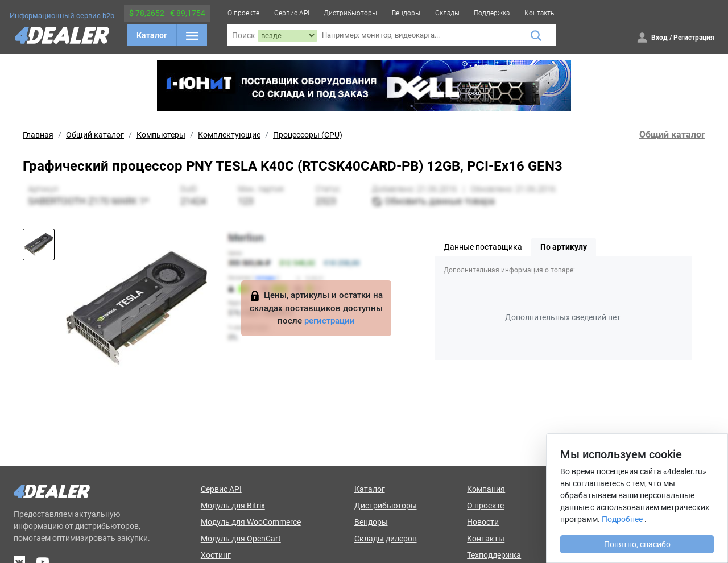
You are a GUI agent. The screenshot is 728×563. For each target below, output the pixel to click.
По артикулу (564, 247)
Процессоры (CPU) (308, 135)
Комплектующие (229, 135)
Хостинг (216, 555)
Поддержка (492, 13)
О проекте (243, 13)
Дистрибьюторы (350, 13)
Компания (486, 489)
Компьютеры (161, 135)
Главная (38, 135)
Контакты (540, 13)
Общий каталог (95, 135)
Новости (483, 522)
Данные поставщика (483, 247)
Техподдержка (494, 555)
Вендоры (406, 13)
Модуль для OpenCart (241, 539)
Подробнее (622, 519)
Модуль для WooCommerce (251, 522)
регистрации (330, 321)
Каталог (152, 35)
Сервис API (292, 13)
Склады (447, 13)
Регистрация (694, 38)
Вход (659, 38)
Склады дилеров (386, 539)
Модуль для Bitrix (233, 506)
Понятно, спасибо (637, 544)
